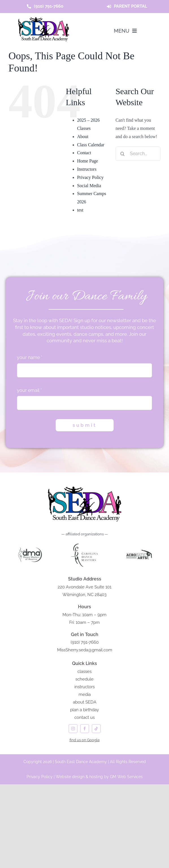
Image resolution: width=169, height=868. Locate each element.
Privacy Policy (90, 177)
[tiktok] (96, 729)
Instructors (87, 169)
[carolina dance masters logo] (84, 543)
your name (30, 357)
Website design (70, 777)
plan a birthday (84, 710)
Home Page (88, 161)
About (83, 137)
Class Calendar (91, 145)
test (80, 210)
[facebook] (85, 729)
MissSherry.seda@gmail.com (85, 650)
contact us (84, 717)
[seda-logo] (44, 19)
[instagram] (73, 729)
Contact (84, 153)
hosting (96, 777)
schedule (84, 679)
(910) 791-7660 (85, 642)
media (85, 694)
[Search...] (138, 154)
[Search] (123, 154)
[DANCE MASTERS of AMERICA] (30, 543)
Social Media (89, 186)
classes (84, 671)
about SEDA (85, 702)
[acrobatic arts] (139, 543)
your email (29, 390)
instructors (84, 687)
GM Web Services (126, 777)
